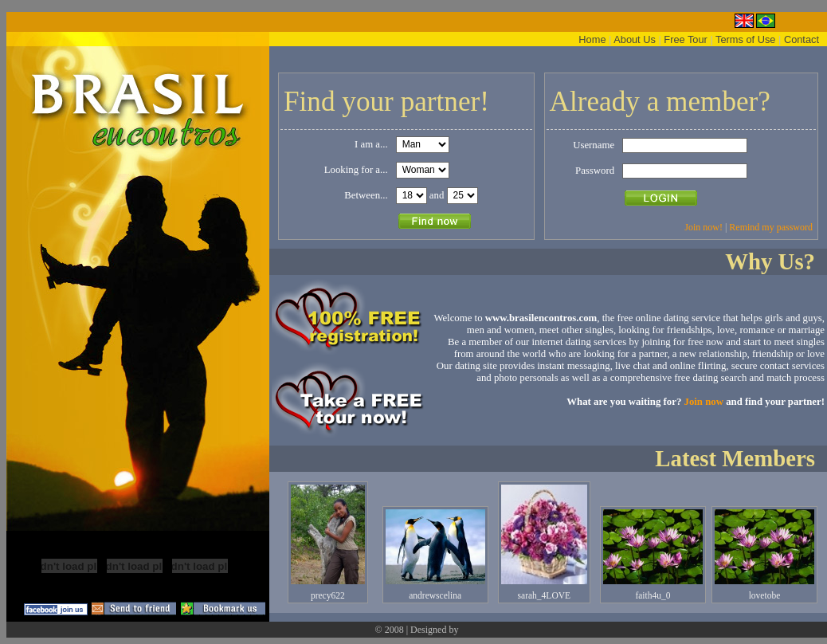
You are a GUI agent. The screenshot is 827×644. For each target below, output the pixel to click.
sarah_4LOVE (545, 595)
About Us (635, 39)
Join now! (704, 227)
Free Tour (686, 39)
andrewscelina (435, 595)
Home (592, 39)
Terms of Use (745, 39)
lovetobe (765, 595)
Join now (704, 402)
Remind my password (771, 227)
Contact (802, 39)
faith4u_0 (653, 595)
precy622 (328, 595)
